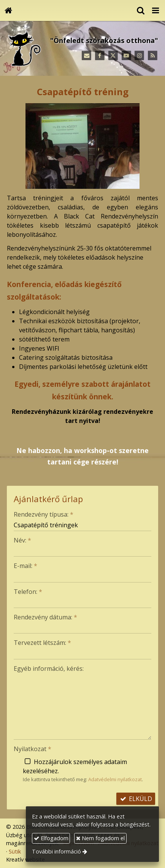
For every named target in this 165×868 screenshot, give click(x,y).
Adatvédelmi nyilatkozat (115, 779)
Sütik (15, 851)
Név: (22, 540)
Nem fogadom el (100, 838)
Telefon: (28, 592)
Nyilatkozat (33, 749)
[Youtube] (126, 56)
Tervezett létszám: (42, 643)
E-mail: (25, 566)
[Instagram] (139, 56)
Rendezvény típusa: (44, 514)
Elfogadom (51, 838)
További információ (56, 851)
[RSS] (153, 56)
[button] (155, 10)
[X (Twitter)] (113, 56)
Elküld (136, 799)
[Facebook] (100, 56)
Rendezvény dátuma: (45, 617)
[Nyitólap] (8, 10)
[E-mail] (86, 56)
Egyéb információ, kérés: (49, 669)
